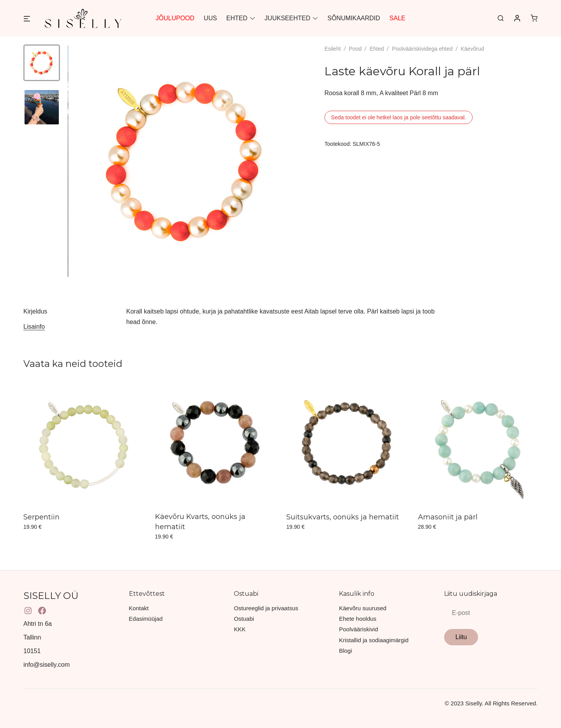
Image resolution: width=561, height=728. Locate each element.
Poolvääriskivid (358, 629)
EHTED (237, 18)
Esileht (333, 49)
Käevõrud (472, 49)
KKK (240, 629)
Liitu (461, 637)
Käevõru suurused (363, 608)
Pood (355, 49)
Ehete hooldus (358, 619)
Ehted (377, 49)
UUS (210, 18)
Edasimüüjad (146, 619)
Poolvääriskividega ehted (422, 49)
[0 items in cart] (534, 18)
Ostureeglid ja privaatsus (266, 608)
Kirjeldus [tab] (35, 311)
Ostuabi (244, 619)
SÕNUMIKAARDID (354, 18)
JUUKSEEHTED (287, 18)
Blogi (345, 651)
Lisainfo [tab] (34, 327)
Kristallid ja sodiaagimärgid (374, 640)
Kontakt (139, 608)
